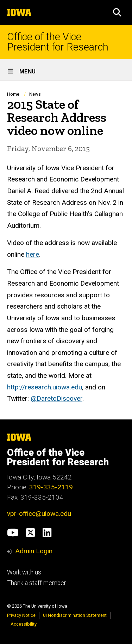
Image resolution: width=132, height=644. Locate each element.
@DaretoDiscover (56, 399)
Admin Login (34, 551)
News (35, 94)
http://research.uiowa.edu (45, 387)
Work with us (24, 572)
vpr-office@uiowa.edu (39, 514)
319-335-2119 (51, 487)
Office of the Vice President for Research (58, 42)
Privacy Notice (21, 615)
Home (13, 94)
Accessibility (24, 624)
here (33, 254)
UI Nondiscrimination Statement (75, 615)
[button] (117, 12)
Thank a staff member (36, 583)
